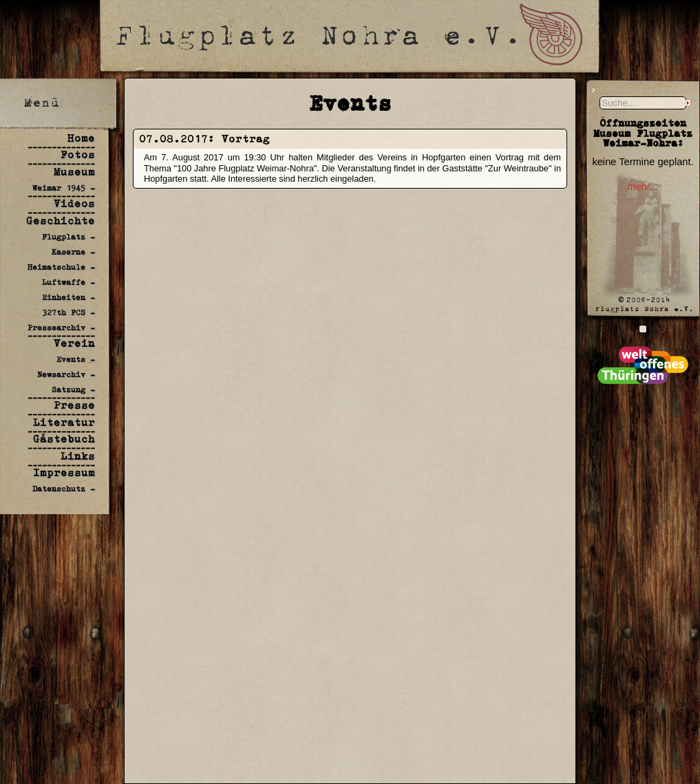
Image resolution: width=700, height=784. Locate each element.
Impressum (64, 473)
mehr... (643, 187)
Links (78, 456)
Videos (74, 203)
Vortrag (246, 139)
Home (81, 138)
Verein (74, 343)
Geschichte (61, 221)
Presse (74, 405)
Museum (74, 172)
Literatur (64, 422)
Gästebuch (64, 439)
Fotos (78, 155)
